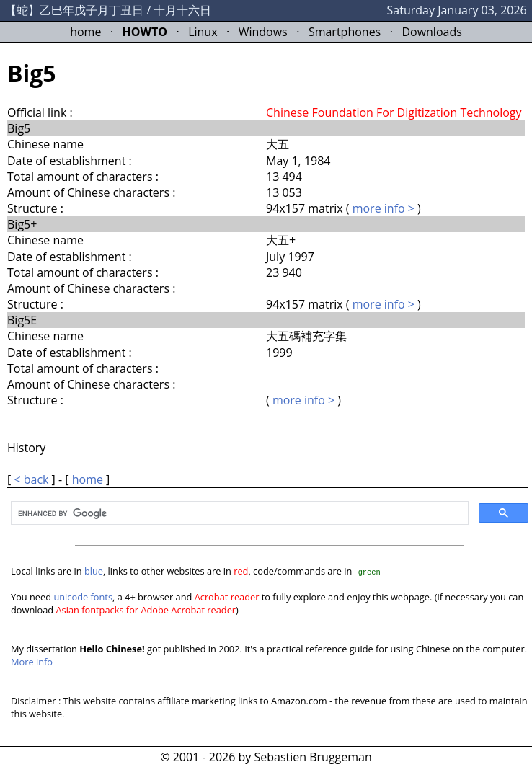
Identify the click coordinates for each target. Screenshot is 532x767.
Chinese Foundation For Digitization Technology (394, 112)
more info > (384, 208)
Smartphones (345, 32)
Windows (263, 32)
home (85, 32)
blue (94, 571)
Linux (203, 32)
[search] (238, 514)
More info (32, 662)
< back (31, 479)
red (241, 571)
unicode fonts (83, 597)
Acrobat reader (227, 597)
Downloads (431, 32)
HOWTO (145, 32)
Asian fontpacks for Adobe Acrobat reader (146, 610)
